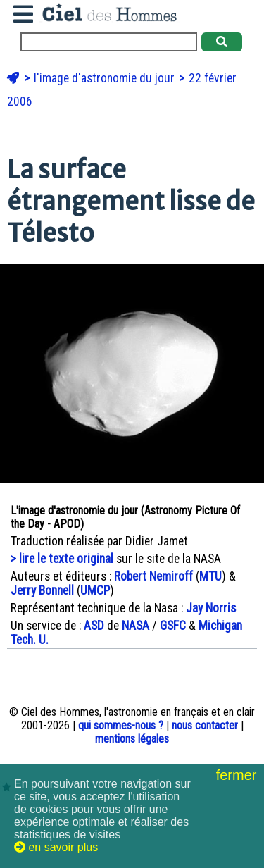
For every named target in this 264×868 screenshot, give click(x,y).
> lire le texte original (62, 559)
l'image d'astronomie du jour (106, 78)
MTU (210, 576)
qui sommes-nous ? (121, 725)
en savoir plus (56, 847)
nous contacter (205, 725)
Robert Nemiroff (153, 576)
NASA (136, 626)
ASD (94, 626)
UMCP (95, 590)
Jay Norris (211, 608)
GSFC (173, 626)
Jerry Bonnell (42, 590)
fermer (238, 775)
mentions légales (132, 739)
